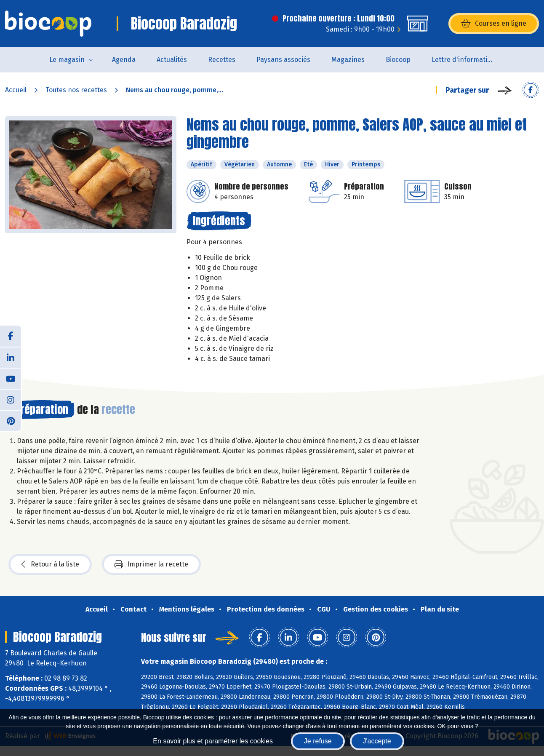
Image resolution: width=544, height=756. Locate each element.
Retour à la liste (50, 564)
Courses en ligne (494, 24)
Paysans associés (283, 60)
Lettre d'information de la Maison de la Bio (468, 60)
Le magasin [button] (67, 60)
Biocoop (398, 60)
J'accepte (377, 741)
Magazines (348, 60)
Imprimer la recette (151, 564)
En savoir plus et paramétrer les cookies (213, 741)
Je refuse (318, 741)
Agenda (124, 60)
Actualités (172, 60)
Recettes (222, 60)
